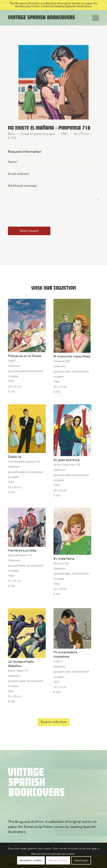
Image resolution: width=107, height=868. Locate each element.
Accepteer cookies (31, 860)
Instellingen (81, 860)
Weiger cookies (58, 860)
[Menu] (94, 18)
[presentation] (38, 215)
